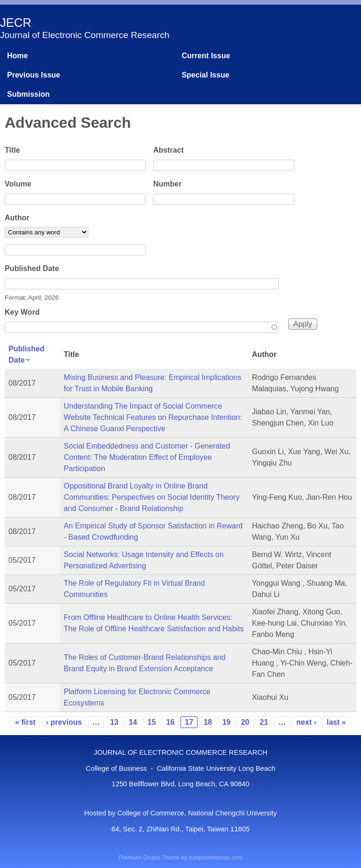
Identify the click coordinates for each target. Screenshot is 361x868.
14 (133, 722)
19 (227, 722)
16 (171, 722)
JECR (16, 23)
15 (152, 722)
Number (167, 184)
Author (17, 218)
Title (12, 150)
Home (17, 56)
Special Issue (205, 75)
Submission (28, 94)
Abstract (169, 150)
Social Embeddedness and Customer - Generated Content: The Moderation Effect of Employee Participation (147, 457)
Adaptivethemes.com (215, 858)
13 (114, 722)
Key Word (22, 312)
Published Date (32, 268)
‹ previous (64, 722)
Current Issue (206, 56)
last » (336, 722)
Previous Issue (34, 75)
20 (245, 722)
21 (264, 722)
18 (208, 722)
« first (25, 722)
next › (306, 722)
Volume (18, 184)
